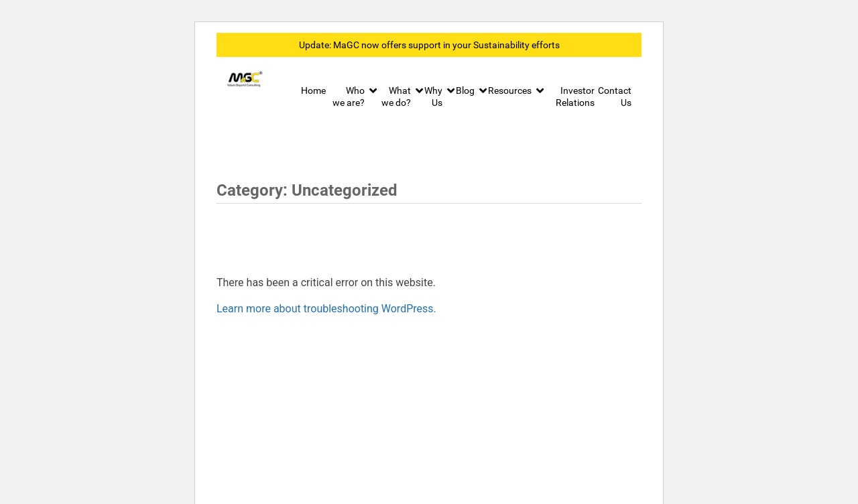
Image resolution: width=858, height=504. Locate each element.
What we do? (396, 97)
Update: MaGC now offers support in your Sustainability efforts (429, 45)
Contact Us (615, 97)
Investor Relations (575, 97)
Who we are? (349, 97)
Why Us (433, 97)
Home (313, 90)
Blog (465, 90)
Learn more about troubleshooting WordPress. (326, 309)
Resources (510, 90)
